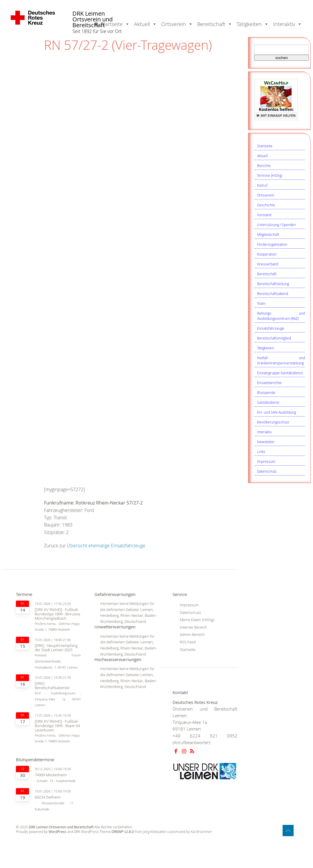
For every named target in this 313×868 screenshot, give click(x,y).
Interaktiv (265, 432)
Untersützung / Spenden (277, 225)
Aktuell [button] (145, 24)
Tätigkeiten (266, 348)
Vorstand (264, 215)
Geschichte (266, 205)
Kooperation (267, 254)
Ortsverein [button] (177, 24)
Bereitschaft (267, 274)
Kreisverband (268, 264)
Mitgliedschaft (268, 234)
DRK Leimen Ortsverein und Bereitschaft (93, 20)
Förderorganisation (272, 244)
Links (261, 452)
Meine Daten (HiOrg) (197, 620)
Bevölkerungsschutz (273, 422)
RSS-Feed (188, 642)
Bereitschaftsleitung (273, 284)
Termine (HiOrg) (270, 175)
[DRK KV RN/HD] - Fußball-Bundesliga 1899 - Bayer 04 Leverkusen (57, 726)
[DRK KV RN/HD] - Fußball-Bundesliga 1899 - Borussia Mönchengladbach (57, 614)
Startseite (265, 146)
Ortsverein (266, 195)
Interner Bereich (193, 627)
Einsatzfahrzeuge (271, 328)
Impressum (266, 461)
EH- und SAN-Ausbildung (277, 412)
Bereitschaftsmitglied (274, 338)
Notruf (262, 185)
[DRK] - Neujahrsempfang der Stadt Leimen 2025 (56, 648)
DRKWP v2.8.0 (123, 832)
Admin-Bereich (192, 634)
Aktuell (262, 156)
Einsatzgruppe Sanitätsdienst (280, 373)
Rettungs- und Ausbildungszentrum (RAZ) (281, 316)
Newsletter (266, 442)
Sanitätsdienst (268, 402)
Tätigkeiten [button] (253, 24)
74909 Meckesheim (51, 775)
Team (261, 303)
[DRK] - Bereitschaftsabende (52, 686)
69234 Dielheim (48, 797)
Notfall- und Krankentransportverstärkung (281, 360)
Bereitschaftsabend (273, 293)
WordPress (57, 832)
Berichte (264, 166)
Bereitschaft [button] (215, 24)
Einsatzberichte (269, 383)
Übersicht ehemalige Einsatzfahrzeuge (106, 546)
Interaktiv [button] (288, 24)
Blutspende (266, 392)
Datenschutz (267, 471)
